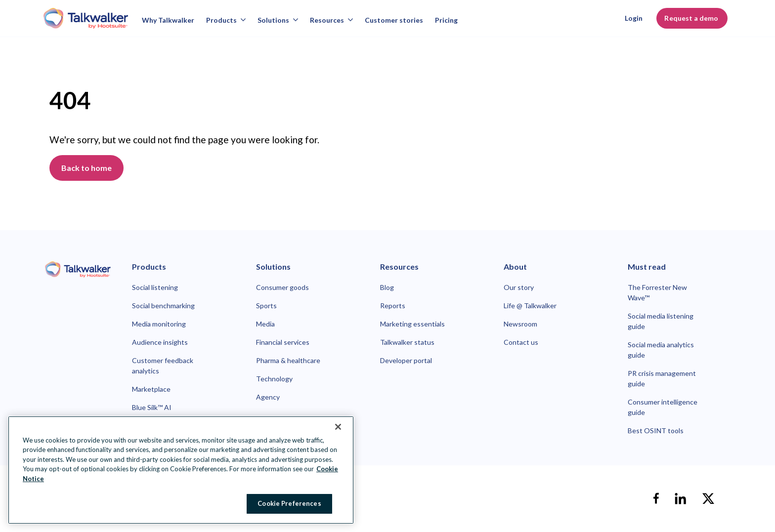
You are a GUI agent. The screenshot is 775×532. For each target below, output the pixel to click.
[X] (708, 498)
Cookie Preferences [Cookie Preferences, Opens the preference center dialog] (289, 503)
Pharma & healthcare (288, 360)
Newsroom (520, 324)
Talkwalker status (407, 342)
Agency (268, 397)
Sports (266, 306)
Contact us (521, 342)
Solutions (278, 20)
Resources (331, 20)
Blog (387, 287)
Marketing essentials (412, 324)
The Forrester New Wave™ (657, 292)
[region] (181, 470)
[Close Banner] (338, 427)
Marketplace (151, 389)
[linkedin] (681, 498)
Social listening (155, 287)
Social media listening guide (661, 321)
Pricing (446, 20)
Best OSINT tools (656, 430)
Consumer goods (282, 287)
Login (634, 18)
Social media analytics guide (661, 350)
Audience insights (160, 342)
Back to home (86, 168)
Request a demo (692, 18)
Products (226, 20)
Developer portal (406, 360)
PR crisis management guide (662, 378)
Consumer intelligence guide (663, 407)
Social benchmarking (163, 306)
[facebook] (656, 498)
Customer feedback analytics (163, 366)
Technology (274, 379)
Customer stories (394, 20)
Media (265, 324)
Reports (393, 306)
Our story (519, 287)
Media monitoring (159, 324)
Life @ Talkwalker (530, 306)
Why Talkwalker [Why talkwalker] (168, 20)
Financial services (283, 342)
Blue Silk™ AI (152, 407)
